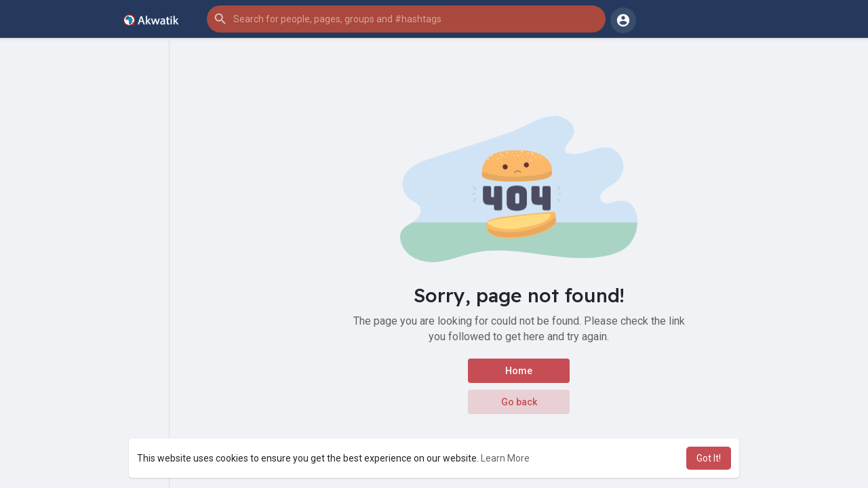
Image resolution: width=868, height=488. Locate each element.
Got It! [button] (709, 458)
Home (519, 371)
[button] (406, 19)
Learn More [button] (505, 458)
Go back (519, 402)
